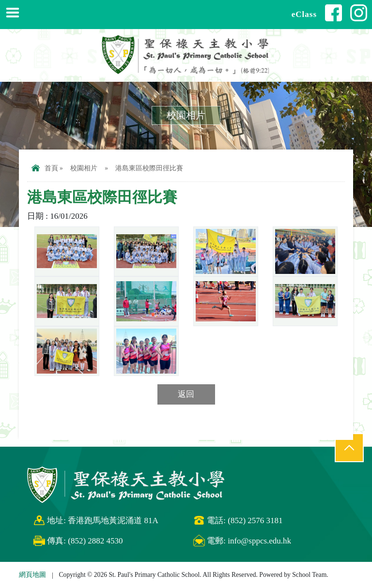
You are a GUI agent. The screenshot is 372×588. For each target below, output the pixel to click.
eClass (304, 14)
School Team (309, 575)
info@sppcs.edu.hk (259, 541)
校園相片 (84, 168)
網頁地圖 (32, 575)
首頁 (45, 168)
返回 (186, 394)
